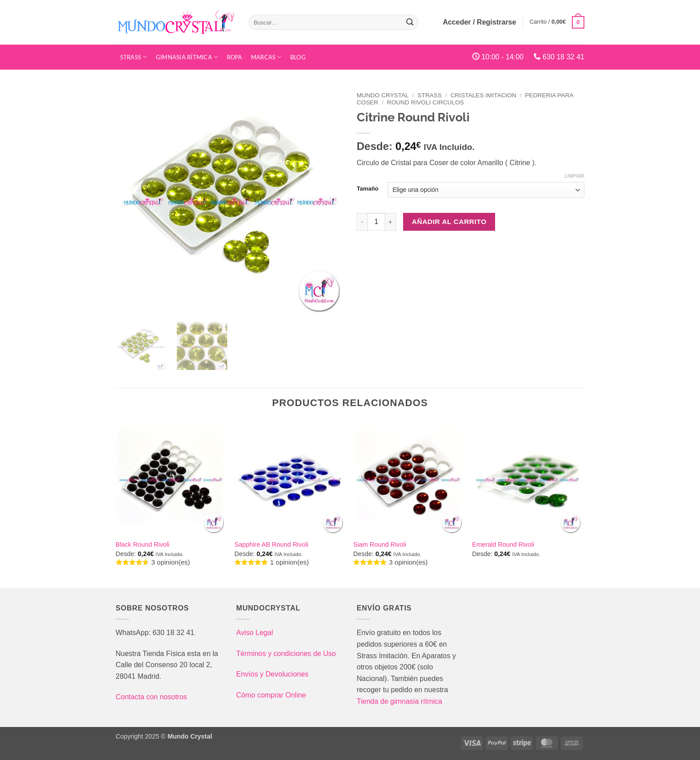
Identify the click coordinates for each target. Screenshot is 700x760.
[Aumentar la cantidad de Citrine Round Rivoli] (391, 222)
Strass (429, 95)
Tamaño (368, 189)
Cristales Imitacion (483, 95)
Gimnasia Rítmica (187, 57)
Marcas (266, 57)
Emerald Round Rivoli (503, 544)
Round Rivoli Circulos (425, 102)
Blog (298, 57)
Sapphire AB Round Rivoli (271, 544)
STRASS (134, 57)
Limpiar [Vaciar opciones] (575, 176)
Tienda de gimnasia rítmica (400, 701)
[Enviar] (410, 22)
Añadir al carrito (449, 222)
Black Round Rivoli (143, 544)
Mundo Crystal (383, 95)
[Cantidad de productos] (376, 222)
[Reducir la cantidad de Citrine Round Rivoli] (362, 222)
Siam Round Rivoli (379, 544)
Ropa (235, 57)
